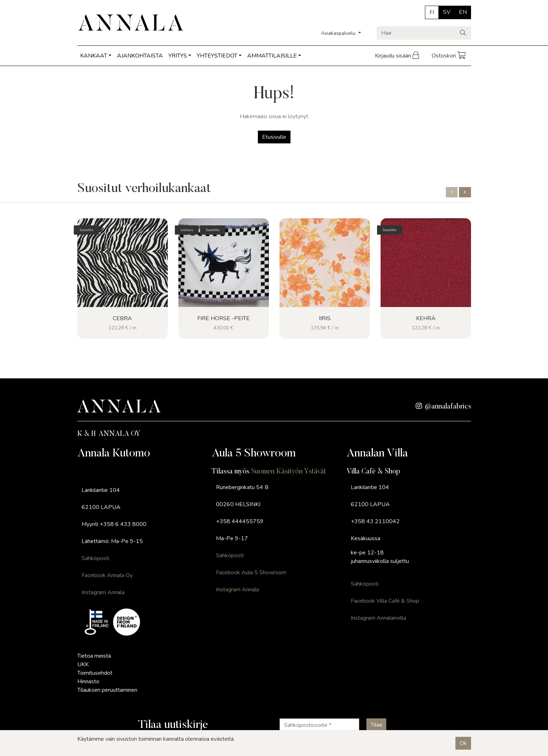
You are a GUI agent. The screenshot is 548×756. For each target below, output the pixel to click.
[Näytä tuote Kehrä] (426, 263)
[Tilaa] (376, 725)
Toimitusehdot (95, 673)
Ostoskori (449, 56)
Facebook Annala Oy (107, 575)
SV (447, 12)
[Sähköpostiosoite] (319, 725)
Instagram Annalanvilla (378, 618)
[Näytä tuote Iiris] (325, 263)
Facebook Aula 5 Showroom (251, 573)
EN (463, 12)
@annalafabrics (443, 407)
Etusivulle (274, 137)
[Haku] (463, 33)
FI (432, 12)
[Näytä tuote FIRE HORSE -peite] (224, 263)
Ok (463, 743)
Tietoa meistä (94, 656)
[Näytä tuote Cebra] (123, 263)
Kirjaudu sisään (398, 56)
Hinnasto (88, 681)
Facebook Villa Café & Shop (385, 601)
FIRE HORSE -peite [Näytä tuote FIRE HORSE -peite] (223, 318)
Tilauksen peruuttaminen (107, 690)
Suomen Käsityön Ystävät (289, 472)
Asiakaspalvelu (339, 33)
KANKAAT (94, 56)
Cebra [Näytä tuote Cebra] (122, 318)
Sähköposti (95, 558)
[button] (452, 192)
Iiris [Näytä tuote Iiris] (325, 318)
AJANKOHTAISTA (140, 56)
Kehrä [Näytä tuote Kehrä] (426, 318)
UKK (83, 664)
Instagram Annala (103, 592)
